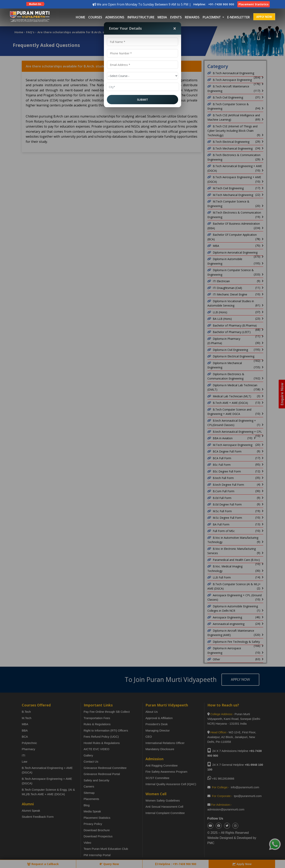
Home (80, 17)
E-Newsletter (238, 17)
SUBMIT (142, 99)
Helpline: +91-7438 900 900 (214, 4)
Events (176, 17)
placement (212, 17)
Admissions (115, 17)
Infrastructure (141, 17)
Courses (95, 17)
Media (162, 17)
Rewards (192, 17)
